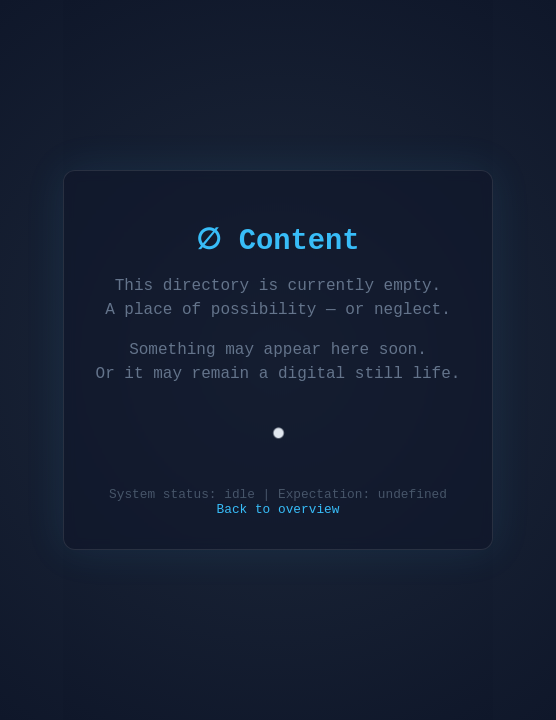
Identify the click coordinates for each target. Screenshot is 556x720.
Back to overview (278, 511)
